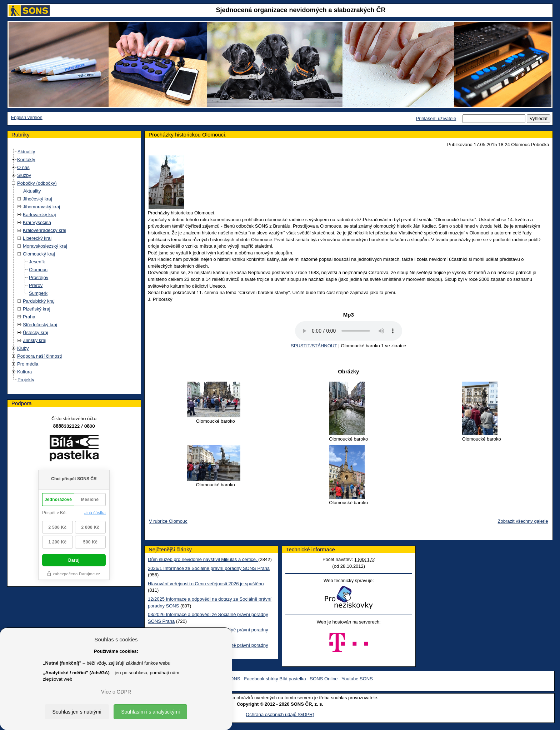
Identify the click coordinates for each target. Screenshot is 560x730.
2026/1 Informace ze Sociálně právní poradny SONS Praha (209, 568)
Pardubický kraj (39, 301)
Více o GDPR (116, 692)
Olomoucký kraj (39, 254)
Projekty (26, 380)
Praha (29, 317)
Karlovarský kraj (39, 215)
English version (27, 117)
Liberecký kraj (37, 238)
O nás (23, 167)
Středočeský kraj (40, 325)
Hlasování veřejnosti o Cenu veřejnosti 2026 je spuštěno (206, 584)
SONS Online (324, 679)
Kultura (24, 372)
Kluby (23, 348)
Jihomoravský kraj (41, 207)
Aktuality (26, 152)
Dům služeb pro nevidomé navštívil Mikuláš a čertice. (203, 559)
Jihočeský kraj (37, 199)
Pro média (28, 364)
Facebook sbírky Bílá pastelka (275, 679)
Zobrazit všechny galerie (523, 521)
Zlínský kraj (35, 340)
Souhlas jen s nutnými (77, 712)
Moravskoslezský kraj (45, 246)
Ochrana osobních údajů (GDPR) (280, 714)
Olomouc (38, 270)
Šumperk (38, 293)
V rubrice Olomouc (168, 521)
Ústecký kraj (36, 332)
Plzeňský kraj (37, 309)
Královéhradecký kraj (44, 230)
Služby (24, 175)
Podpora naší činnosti (39, 356)
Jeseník (37, 262)
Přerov (36, 285)
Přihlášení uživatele (436, 118)
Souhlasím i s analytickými (150, 712)
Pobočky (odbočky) (37, 183)
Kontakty (26, 160)
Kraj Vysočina (37, 222)
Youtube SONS (357, 679)
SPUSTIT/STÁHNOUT (314, 346)
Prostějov (39, 277)
